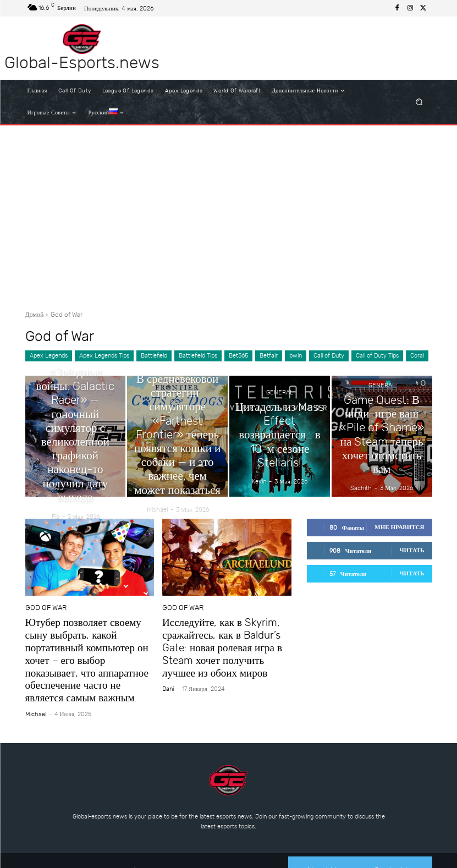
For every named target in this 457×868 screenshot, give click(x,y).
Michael (36, 694)
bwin (296, 356)
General (75, 397)
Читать (412, 550)
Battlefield (154, 356)
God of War (43, 608)
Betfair (269, 356)
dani (168, 682)
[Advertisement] (228, 213)
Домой (35, 315)
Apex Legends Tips (104, 356)
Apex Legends (49, 356)
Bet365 (238, 356)
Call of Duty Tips (377, 356)
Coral (417, 356)
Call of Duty (329, 356)
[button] (419, 102)
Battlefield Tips (198, 356)
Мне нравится (399, 527)
